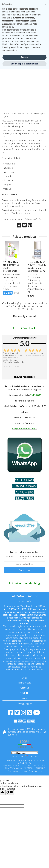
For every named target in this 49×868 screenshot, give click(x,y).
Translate (31, 756)
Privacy (25, 698)
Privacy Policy (24, 704)
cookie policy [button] (8, 27)
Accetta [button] (25, 57)
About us (25, 688)
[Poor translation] (10, 793)
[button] (46, 4)
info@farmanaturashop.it (34, 768)
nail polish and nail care (28, 306)
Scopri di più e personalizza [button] (24, 64)
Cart (25, 693)
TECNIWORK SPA (25, 309)
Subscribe (25, 570)
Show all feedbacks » (24, 377)
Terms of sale (24, 683)
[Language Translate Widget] (24, 753)
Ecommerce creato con (25, 771)
